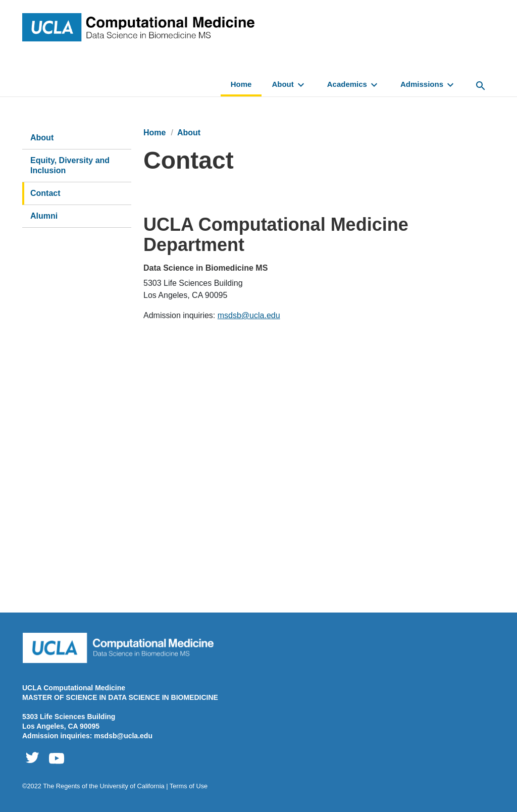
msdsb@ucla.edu (249, 315)
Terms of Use (189, 786)
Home (241, 84)
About (289, 85)
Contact (45, 193)
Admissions (428, 85)
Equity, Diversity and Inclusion (70, 165)
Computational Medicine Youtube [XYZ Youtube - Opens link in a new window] (57, 758)
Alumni (44, 216)
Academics (354, 85)
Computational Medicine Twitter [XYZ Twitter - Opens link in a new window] (32, 758)
